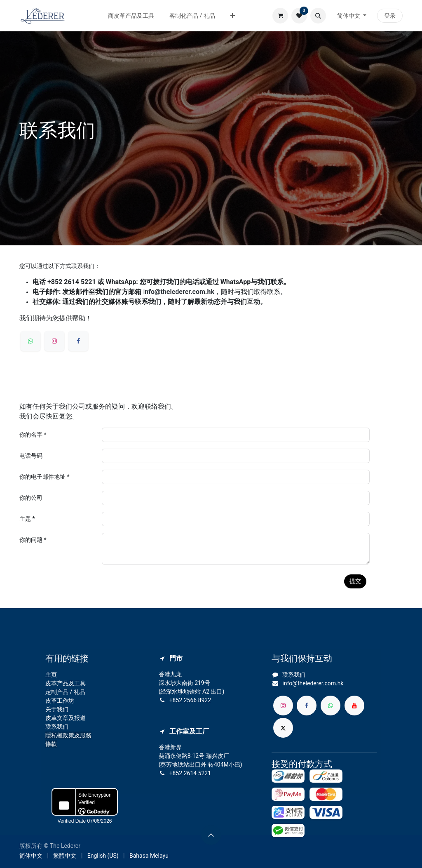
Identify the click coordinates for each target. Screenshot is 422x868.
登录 (390, 16)
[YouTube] (354, 706)
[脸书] (307, 706)
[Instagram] (54, 341)
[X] (283, 728)
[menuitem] (131, 16)
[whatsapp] (30, 341)
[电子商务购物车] (280, 16)
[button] (318, 16)
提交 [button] (355, 581)
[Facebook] (78, 341)
